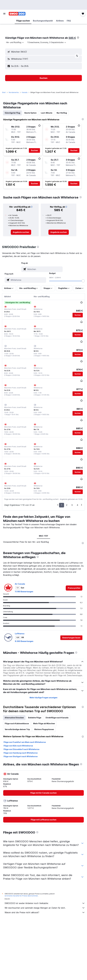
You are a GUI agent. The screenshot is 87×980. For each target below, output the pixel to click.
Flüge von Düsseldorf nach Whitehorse (21, 749)
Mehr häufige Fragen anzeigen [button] (43, 698)
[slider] (83, 281)
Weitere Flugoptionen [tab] (44, 729)
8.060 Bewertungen (24, 641)
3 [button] (72, 505)
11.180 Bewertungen (24, 592)
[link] (21, 232)
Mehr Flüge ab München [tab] (44, 723)
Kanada (25, 92)
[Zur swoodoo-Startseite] (17, 14)
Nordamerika (14, 92)
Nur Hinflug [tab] (62, 113)
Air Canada (20, 584)
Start (4, 92)
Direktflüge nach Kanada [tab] (57, 718)
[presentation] (78, 38)
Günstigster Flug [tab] (12, 113)
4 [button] (77, 505)
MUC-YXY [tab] (43, 536)
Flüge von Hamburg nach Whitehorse (21, 753)
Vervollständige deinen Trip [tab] (17, 729)
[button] (4, 14)
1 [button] (62, 505)
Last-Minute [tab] (47, 113)
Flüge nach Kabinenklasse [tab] (17, 723)
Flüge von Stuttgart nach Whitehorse (21, 756)
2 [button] (67, 505)
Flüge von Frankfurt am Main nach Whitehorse (25, 742)
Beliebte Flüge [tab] (35, 718)
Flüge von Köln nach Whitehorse (18, 746)
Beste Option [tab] (30, 113)
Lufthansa (20, 634)
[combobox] (15, 42)
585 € (72, 38)
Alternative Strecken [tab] (14, 718)
